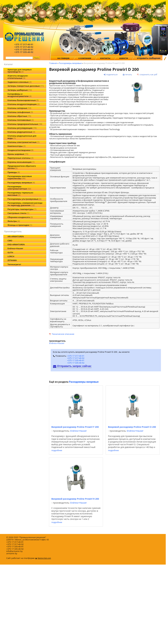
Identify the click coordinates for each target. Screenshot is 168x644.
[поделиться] (111, 75)
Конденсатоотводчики (20, 150)
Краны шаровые (18, 154)
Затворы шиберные (20, 90)
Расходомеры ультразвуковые (24, 199)
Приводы (14, 172)
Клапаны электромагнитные (23, 142)
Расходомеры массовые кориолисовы (20, 177)
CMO (10, 241)
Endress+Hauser (15, 248)
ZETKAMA (12, 260)
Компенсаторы (17, 146)
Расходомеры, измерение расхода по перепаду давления (25, 204)
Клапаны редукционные (21, 132)
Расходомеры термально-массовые (21, 194)
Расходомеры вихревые (21, 183)
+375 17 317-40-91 (76, 356)
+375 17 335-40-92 (76, 363)
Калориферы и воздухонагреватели (19, 95)
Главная (53, 63)
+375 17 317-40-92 (76, 358)
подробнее (57, 450)
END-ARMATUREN (16, 244)
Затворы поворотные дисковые (26, 86)
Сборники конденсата (20, 217)
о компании (85, 58)
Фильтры (14, 221)
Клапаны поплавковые (21, 120)
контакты (105, 58)
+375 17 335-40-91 (76, 360)
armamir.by (12, 553)
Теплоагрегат (14, 264)
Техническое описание (63, 334)
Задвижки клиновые (20, 82)
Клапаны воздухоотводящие (24, 104)
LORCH (11, 256)
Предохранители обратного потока (22, 167)
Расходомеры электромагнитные (19, 188)
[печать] (127, 75)
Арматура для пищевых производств (20, 71)
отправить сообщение (149, 58)
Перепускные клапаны (20, 158)
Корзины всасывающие (21, 162)
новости (124, 58)
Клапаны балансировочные (23, 100)
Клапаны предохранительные (25, 124)
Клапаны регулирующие (22, 128)
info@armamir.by (14, 551)
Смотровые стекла (18, 213)
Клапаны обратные (19, 116)
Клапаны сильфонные (20, 112)
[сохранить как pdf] (147, 75)
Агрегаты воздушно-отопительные (18, 77)
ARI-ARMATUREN (16, 236)
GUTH (10, 252)
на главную (63, 58)
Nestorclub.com (44, 558)
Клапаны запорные (19, 108)
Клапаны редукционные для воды (22, 137)
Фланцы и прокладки (20, 225)
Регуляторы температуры (22, 209)
